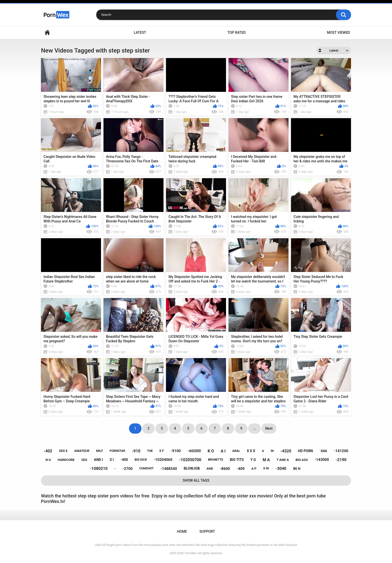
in (272, 451)
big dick (141, 460)
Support (207, 531)
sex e (63, 451)
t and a (283, 460)
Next (269, 428)
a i (223, 451)
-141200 (341, 451)
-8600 (225, 469)
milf (99, 451)
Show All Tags (196, 480)
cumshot (146, 468)
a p (254, 469)
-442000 (194, 451)
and (210, 469)
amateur (82, 451)
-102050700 (190, 460)
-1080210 (99, 469)
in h (297, 469)
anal (236, 451)
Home (47, 33)
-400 (124, 460)
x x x (251, 451)
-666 (323, 451)
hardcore (66, 460)
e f (162, 451)
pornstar (117, 451)
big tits (237, 460)
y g (253, 460)
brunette (215, 460)
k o (211, 451)
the (150, 451)
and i (98, 460)
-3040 (281, 469)
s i (112, 460)
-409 (241, 469)
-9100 (176, 451)
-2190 (341, 460)
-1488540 (169, 469)
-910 (136, 451)
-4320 (286, 451)
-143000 (322, 460)
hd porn (305, 451)
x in (266, 468)
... (254, 428)
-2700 (127, 469)
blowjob (192, 468)
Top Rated (236, 33)
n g (48, 460)
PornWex (191, 553)
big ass (302, 460)
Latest (140, 33)
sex (84, 460)
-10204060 (163, 460)
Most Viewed (338, 33)
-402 (48, 451)
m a (266, 460)
